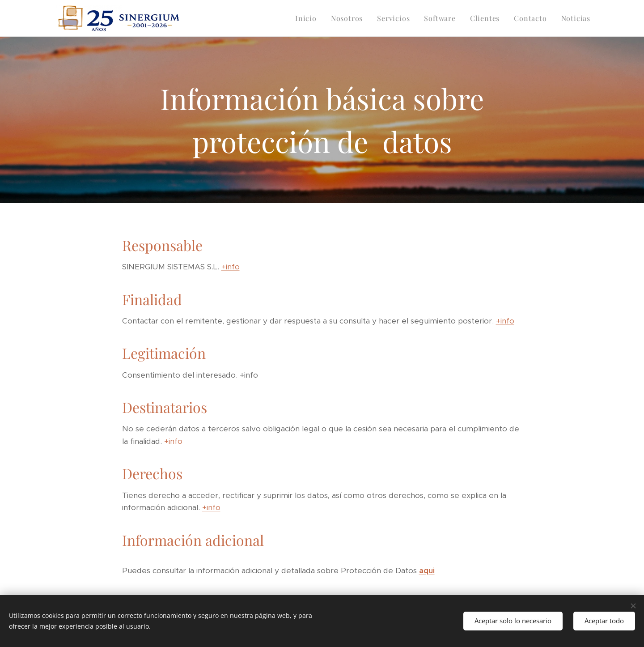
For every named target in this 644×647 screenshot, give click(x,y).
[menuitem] (308, 18)
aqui (427, 570)
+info (231, 267)
